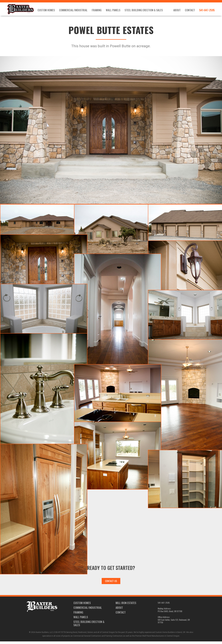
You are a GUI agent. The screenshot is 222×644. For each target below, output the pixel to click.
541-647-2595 (207, 11)
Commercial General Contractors (87, 639)
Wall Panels (118, 11)
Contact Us (111, 584)
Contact (190, 11)
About (177, 11)
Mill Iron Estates (126, 605)
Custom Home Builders (165, 635)
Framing (102, 11)
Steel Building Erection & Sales (149, 11)
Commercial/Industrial (79, 11)
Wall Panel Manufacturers (153, 639)
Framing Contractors (114, 639)
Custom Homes (52, 11)
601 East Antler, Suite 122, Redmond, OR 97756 (174, 624)
